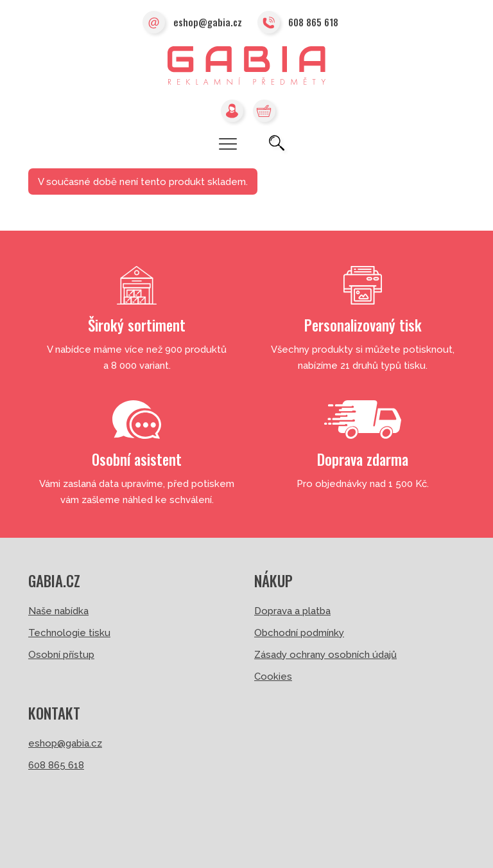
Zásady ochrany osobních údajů (325, 655)
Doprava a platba (292, 611)
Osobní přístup (61, 655)
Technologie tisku (69, 633)
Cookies (273, 677)
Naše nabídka (58, 611)
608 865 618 (298, 23)
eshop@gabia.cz (192, 23)
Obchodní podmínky (299, 633)
